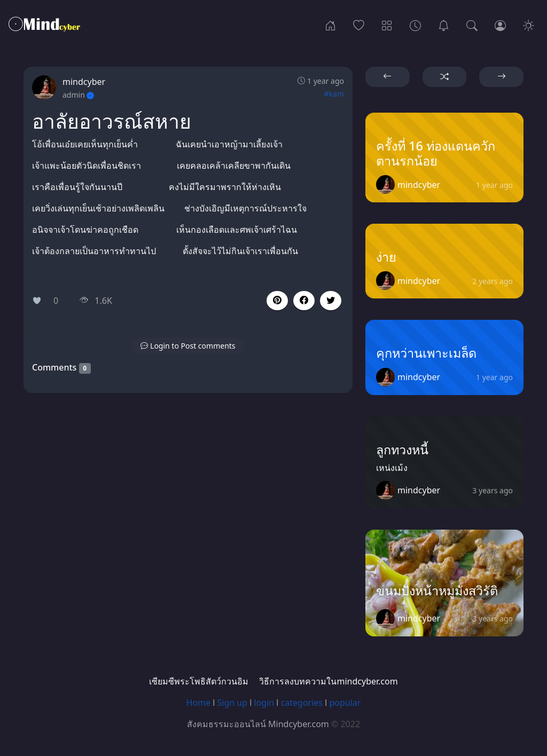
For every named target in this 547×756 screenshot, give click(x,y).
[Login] (500, 25)
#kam (334, 94)
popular (345, 703)
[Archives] (415, 25)
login (264, 703)
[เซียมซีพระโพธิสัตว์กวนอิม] (444, 25)
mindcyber (84, 82)
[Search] (472, 25)
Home (199, 703)
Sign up (233, 703)
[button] (304, 301)
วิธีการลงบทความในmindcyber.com (328, 681)
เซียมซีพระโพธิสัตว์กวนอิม (199, 681)
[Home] (330, 25)
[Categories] (387, 25)
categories (302, 703)
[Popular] (359, 25)
